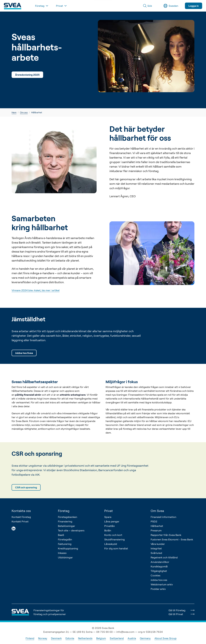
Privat (109, 511)
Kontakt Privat (20, 521)
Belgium (101, 638)
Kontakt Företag (21, 517)
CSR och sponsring (26, 487)
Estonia (70, 638)
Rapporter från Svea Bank (166, 535)
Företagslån (65, 539)
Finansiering (65, 521)
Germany (145, 638)
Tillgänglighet (159, 571)
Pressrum (156, 530)
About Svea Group (166, 638)
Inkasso (62, 553)
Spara (108, 517)
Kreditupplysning (68, 548)
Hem (14, 112)
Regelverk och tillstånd (164, 557)
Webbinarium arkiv (162, 584)
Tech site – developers (71, 530)
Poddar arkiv (158, 589)
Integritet (156, 548)
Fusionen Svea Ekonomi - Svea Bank (172, 539)
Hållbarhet (157, 526)
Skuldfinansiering (115, 539)
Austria (132, 638)
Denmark (56, 638)
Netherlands (85, 638)
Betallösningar (66, 526)
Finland (30, 638)
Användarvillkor (160, 562)
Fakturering (65, 544)
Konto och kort (113, 535)
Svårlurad (156, 553)
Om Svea (157, 511)
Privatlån (110, 526)
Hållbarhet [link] (37, 112)
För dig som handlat (116, 548)
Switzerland (117, 638)
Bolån (108, 530)
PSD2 (154, 521)
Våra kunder (158, 544)
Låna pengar (112, 521)
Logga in (194, 6)
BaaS (61, 535)
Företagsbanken (68, 517)
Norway (43, 638)
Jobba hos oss (159, 580)
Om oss (24, 112)
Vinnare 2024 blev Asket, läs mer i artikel (36, 290)
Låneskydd (111, 544)
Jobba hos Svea (24, 353)
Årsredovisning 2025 (27, 75)
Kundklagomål (159, 566)
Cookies (155, 575)
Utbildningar (65, 557)
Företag (64, 511)
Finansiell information (163, 517)
